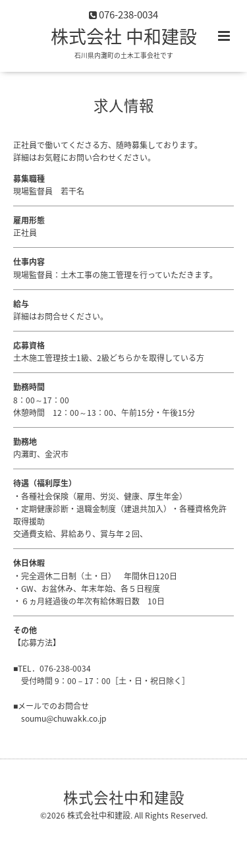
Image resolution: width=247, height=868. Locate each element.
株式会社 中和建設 (124, 36)
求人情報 (124, 105)
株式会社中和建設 (124, 797)
